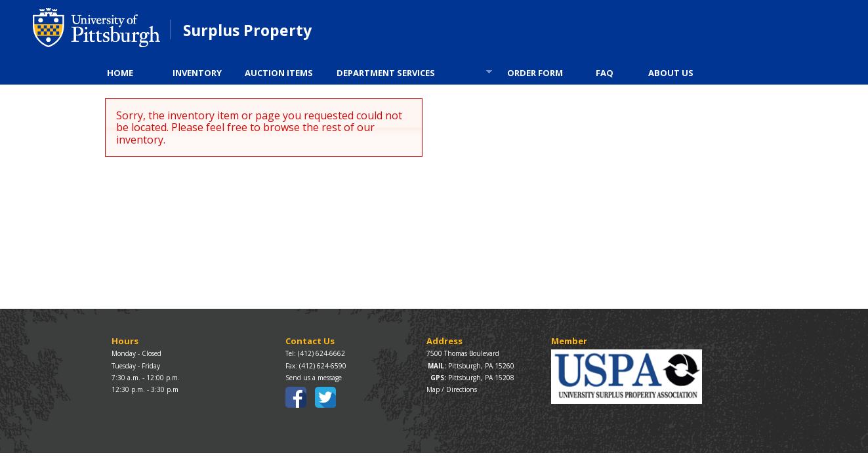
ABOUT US (671, 73)
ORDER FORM (535, 73)
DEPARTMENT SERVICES (410, 74)
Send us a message (314, 378)
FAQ (605, 73)
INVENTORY (197, 73)
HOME (120, 73)
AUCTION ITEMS (279, 73)
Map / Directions (452, 389)
